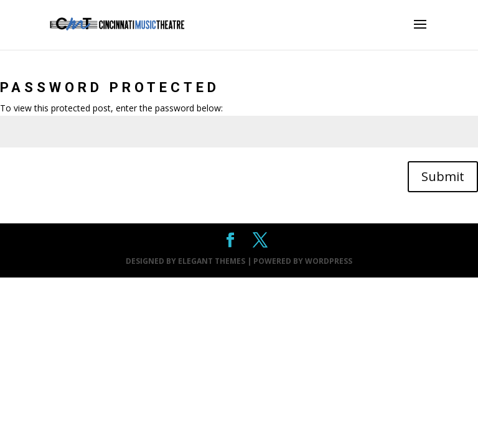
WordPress (329, 261)
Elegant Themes (212, 261)
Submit (443, 176)
